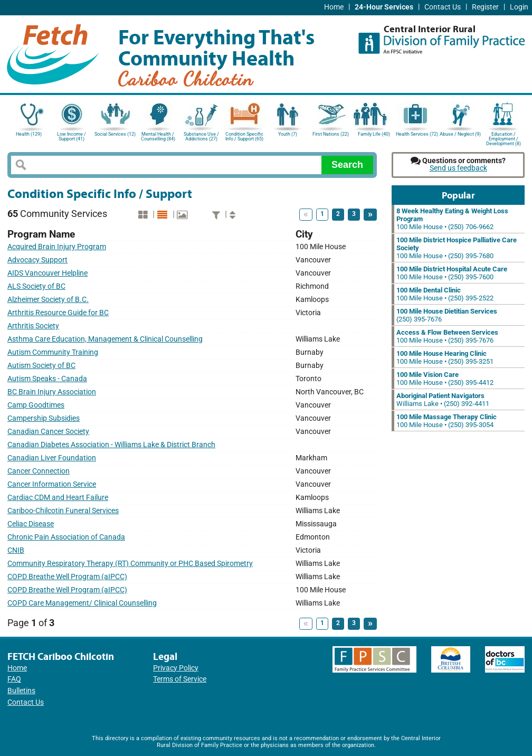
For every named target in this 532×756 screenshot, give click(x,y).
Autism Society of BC (41, 366)
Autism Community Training (53, 352)
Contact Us (443, 7)
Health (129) (29, 134)
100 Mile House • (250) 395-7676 (447, 336)
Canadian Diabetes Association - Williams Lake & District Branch (111, 445)
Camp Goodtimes (36, 405)
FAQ (14, 679)
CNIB (16, 550)
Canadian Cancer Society (48, 432)
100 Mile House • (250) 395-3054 (446, 421)
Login (519, 7)
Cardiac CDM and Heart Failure (58, 498)
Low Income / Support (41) (72, 136)
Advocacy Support (37, 260)
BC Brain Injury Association (52, 392)
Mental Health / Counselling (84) (158, 136)
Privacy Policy (176, 668)
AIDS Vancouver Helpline (47, 273)
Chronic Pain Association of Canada (66, 537)
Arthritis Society (33, 326)
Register (485, 7)
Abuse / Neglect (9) (460, 134)
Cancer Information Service (52, 484)
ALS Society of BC (36, 286)
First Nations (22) (331, 134)
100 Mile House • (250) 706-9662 (452, 219)
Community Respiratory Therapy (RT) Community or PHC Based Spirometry (130, 564)
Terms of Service (180, 679)
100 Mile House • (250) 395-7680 (457, 248)
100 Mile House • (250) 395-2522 (445, 294)
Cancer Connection (39, 471)
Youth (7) (288, 134)
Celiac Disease (31, 524)
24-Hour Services (384, 7)
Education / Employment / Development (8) (503, 138)
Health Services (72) (417, 134)
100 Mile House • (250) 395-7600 (452, 273)
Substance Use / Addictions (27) (201, 136)
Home (334, 7)
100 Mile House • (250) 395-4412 (445, 379)
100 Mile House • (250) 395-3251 (445, 357)
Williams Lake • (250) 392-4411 (443, 400)
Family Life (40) (374, 134)
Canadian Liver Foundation (52, 458)
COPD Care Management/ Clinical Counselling (82, 603)
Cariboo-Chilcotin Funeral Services (63, 511)
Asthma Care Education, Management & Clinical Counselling (105, 339)
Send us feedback (458, 168)
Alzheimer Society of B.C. (48, 300)
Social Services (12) (115, 134)
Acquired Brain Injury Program (57, 247)
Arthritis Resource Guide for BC (58, 313)
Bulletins (21, 691)
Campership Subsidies (44, 418)
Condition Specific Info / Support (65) (244, 136)
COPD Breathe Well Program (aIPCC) (67, 577)
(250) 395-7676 (447, 315)
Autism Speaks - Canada (47, 379)
